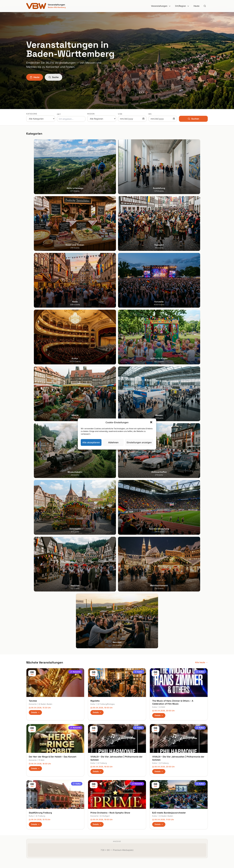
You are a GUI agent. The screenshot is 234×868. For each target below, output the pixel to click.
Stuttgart (105, 461)
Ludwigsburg (33, 811)
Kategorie (32, 114)
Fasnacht (77, 803)
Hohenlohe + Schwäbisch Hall (134, 799)
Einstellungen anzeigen (139, 442)
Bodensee (124, 790)
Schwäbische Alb (128, 828)
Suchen (193, 119)
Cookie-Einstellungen (176, 807)
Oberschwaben (127, 815)
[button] (151, 422)
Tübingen (31, 815)
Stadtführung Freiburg (40, 458)
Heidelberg (32, 799)
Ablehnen (113, 442)
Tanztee (33, 346)
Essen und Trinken (82, 799)
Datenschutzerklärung (177, 803)
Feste (75, 807)
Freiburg (102, 408)
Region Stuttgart (127, 824)
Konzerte (75, 317)
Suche (54, 77)
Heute (196, 6)
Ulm (28, 820)
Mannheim (31, 807)
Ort (59, 114)
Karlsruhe (31, 803)
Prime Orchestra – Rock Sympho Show (110, 458)
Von (120, 114)
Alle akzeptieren (91, 442)
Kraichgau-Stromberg (130, 803)
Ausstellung (78, 795)
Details (35, 357)
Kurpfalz (123, 807)
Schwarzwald (126, 832)
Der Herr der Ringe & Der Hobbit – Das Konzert (53, 402)
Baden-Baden (45, 349)
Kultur (138, 317)
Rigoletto (95, 346)
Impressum (171, 799)
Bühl (162, 352)
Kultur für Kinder (81, 820)
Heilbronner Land (128, 795)
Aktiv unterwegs (81, 790)
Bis (150, 114)
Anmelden (142, 717)
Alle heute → (201, 307)
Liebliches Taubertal (129, 811)
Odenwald (124, 820)
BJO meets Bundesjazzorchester (169, 458)
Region (91, 114)
